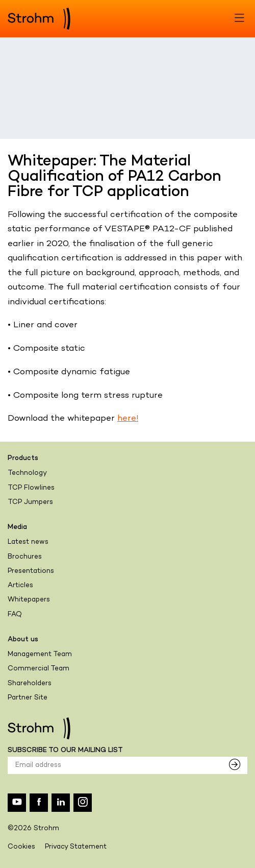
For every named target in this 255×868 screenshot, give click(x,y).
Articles (20, 586)
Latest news (28, 542)
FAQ (15, 615)
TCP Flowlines (31, 488)
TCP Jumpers (30, 502)
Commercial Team (39, 669)
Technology (27, 473)
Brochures (25, 557)
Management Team (40, 655)
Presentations (31, 571)
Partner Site (28, 698)
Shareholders (30, 684)
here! (128, 419)
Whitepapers (29, 600)
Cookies (21, 847)
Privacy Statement (76, 847)
